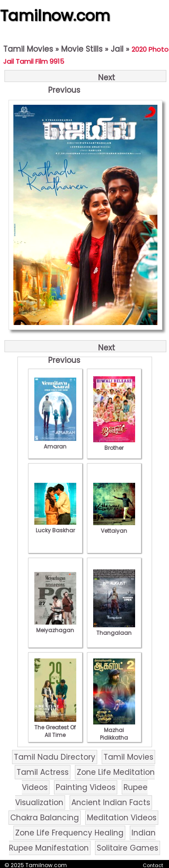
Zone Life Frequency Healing (69, 833)
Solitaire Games (128, 848)
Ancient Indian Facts (111, 802)
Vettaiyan (114, 527)
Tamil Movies (28, 49)
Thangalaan (114, 629)
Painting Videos (86, 787)
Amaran (55, 443)
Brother (114, 444)
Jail (117, 49)
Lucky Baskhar (55, 527)
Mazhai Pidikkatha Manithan (114, 734)
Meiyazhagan (55, 626)
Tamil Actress (43, 772)
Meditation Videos (122, 818)
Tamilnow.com (55, 16)
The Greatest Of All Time (55, 727)
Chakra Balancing (45, 818)
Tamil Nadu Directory (55, 757)
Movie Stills (82, 49)
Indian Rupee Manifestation (82, 840)
